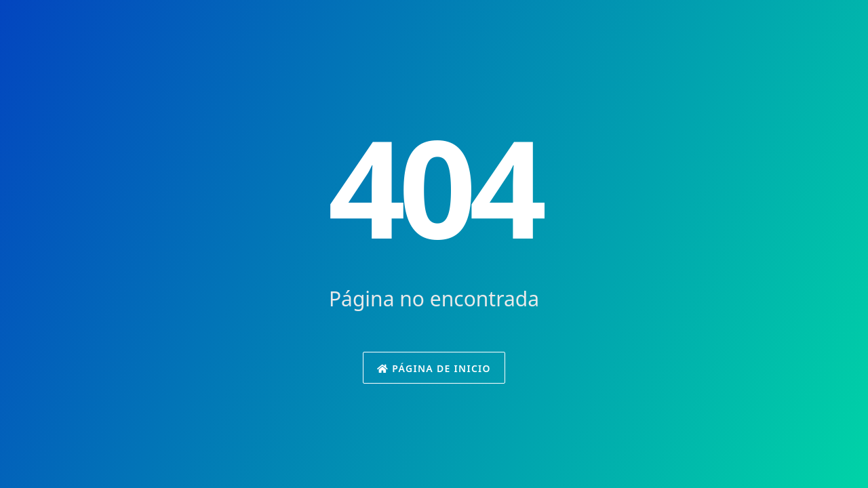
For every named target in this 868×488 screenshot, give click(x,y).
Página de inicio (434, 368)
